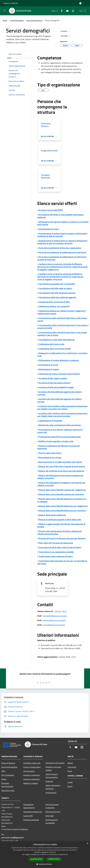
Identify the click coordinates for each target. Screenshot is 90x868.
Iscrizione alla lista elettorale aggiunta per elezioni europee (59, 400)
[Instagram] (72, 11)
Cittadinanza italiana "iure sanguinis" (54, 306)
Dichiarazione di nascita (49, 369)
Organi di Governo (8, 763)
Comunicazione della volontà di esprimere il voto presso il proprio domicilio (63, 327)
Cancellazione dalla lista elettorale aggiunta (57, 297)
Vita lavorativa (29, 771)
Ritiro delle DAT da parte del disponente (56, 543)
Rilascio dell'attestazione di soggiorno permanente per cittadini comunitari (61, 484)
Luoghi (70, 782)
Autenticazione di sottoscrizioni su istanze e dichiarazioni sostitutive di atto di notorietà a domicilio (62, 242)
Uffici (3, 771)
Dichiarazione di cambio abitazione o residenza (59, 360)
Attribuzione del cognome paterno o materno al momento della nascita (63, 223)
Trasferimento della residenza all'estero (56, 556)
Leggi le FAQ (28, 816)
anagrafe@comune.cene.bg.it (54, 625)
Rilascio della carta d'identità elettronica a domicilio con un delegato (62, 500)
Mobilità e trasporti (31, 783)
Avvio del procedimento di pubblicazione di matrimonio (62, 252)
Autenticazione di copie (49, 229)
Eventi (70, 786)
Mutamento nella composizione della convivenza (60, 425)
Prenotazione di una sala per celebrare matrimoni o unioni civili (60, 431)
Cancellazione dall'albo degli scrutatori (55, 288)
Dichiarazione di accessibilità (52, 821)
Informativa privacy (53, 812)
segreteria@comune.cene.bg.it (54, 620)
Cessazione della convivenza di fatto (54, 302)
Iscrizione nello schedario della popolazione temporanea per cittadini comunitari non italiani (62, 408)
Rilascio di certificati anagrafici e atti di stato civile (60, 520)
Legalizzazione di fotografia (50, 421)
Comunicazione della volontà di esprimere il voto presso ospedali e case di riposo (62, 334)
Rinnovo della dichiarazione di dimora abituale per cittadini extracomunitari (60, 533)
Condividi (65, 31)
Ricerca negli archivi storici (50, 453)
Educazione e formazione (55, 763)
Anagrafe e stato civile (32, 763)
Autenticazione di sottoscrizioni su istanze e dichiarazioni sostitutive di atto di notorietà (62, 235)
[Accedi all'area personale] (80, 3)
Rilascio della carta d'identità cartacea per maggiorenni (62, 490)
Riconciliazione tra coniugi (50, 457)
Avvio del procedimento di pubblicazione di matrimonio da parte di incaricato (62, 258)
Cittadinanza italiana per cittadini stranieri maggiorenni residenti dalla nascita (61, 312)
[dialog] (45, 855)
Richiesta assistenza (31, 820)
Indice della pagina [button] (15, 54)
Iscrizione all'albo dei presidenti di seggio (56, 387)
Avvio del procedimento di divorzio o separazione (60, 248)
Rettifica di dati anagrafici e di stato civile (56, 441)
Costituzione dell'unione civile (51, 344)
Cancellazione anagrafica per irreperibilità (57, 284)
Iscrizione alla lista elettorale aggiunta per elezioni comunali (59, 393)
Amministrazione (17, 20)
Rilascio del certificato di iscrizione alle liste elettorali (61, 471)
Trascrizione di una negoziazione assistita (56, 552)
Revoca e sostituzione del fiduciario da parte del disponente (59, 447)
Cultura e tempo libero (32, 767)
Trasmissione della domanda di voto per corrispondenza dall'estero (62, 562)
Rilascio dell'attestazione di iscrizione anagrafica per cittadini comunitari (60, 477)
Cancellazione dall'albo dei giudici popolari (57, 293)
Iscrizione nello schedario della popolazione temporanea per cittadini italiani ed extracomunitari (62, 415)
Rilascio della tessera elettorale (52, 515)
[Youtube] (66, 11)
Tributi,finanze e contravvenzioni (52, 776)
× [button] (87, 844)
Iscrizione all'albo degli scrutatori (53, 378)
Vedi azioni (66, 36)
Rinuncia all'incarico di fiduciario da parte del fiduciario (62, 538)
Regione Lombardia (11, 3)
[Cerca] (85, 11)
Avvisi (70, 771)
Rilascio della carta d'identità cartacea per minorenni (61, 494)
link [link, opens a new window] (67, 854)
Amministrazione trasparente (52, 806)
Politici (4, 779)
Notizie (70, 763)
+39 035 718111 (61, 611)
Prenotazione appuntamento (29, 806)
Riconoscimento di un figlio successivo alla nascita (60, 462)
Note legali (50, 816)
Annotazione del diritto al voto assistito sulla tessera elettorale (61, 216)
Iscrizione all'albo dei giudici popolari (55, 383)
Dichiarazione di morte (48, 365)
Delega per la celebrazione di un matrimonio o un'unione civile (62, 354)
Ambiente (49, 781)
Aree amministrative (34, 20)
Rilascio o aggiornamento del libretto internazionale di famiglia (61, 525)
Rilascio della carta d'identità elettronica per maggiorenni (63, 506)
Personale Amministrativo (7, 785)
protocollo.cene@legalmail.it (13, 838)
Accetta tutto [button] (36, 859)
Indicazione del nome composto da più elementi (59, 374)
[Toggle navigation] (4, 11)
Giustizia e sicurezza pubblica (53, 768)
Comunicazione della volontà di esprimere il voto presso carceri (62, 319)
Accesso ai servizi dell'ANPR (51, 210)
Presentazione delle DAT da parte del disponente (60, 437)
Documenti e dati (8, 790)
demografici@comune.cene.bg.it (55, 616)
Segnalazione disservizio (33, 812)
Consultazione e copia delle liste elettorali (57, 340)
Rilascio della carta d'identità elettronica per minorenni (62, 511)
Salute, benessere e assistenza (53, 787)
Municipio (50, 583)
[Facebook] (61, 11)
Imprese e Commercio (32, 775)
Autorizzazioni (51, 793)
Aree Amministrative (9, 767)
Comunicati (72, 767)
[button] (45, 864)
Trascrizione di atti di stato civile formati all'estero (60, 547)
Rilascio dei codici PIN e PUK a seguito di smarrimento (62, 466)
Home (5, 20)
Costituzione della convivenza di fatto (55, 349)
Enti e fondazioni (8, 775)
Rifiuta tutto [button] (54, 859)
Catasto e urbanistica (31, 779)
